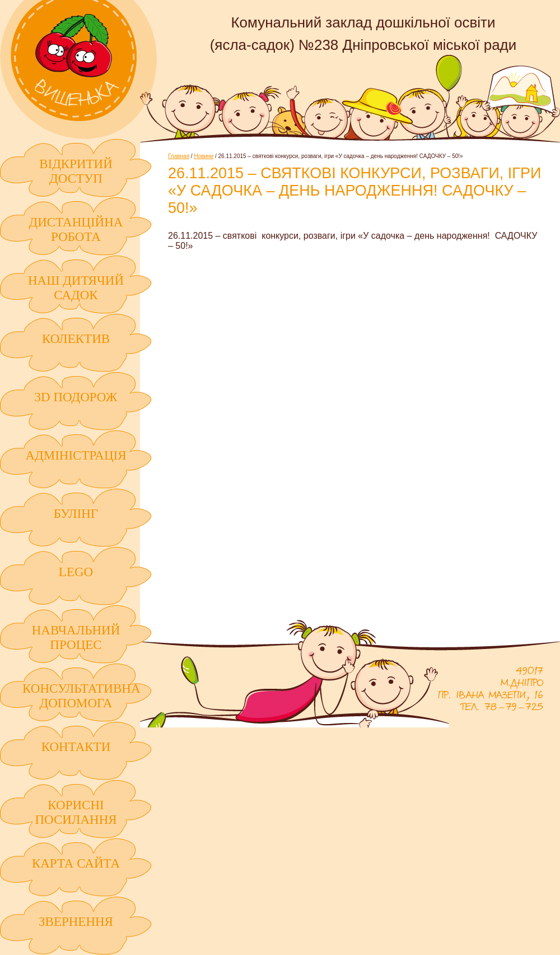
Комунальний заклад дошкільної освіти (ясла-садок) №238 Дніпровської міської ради (78, 69)
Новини (204, 156)
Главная (179, 156)
